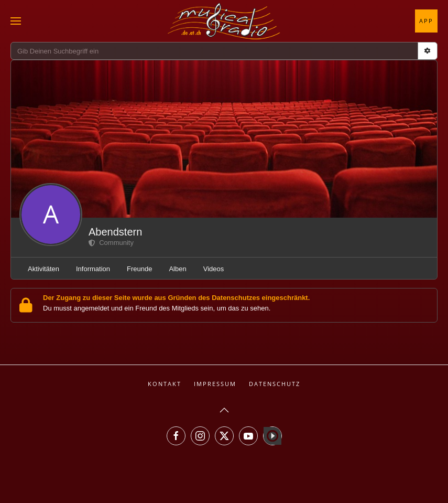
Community (111, 243)
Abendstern (115, 232)
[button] (16, 21)
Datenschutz (275, 384)
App (426, 21)
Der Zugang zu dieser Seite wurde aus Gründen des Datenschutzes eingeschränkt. (176, 298)
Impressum (215, 384)
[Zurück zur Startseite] (224, 21)
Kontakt (165, 384)
